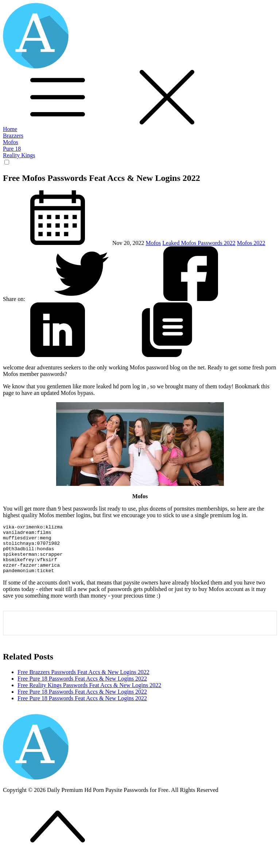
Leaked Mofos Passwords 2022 (199, 243)
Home (10, 129)
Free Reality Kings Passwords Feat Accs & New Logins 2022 (89, 695)
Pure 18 (12, 149)
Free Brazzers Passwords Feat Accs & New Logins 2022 (83, 682)
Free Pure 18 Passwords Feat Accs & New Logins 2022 (82, 688)
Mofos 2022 (251, 243)
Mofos (11, 142)
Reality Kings (19, 155)
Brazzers (13, 136)
